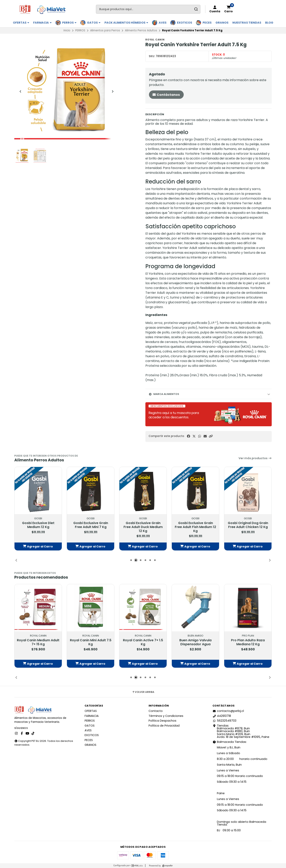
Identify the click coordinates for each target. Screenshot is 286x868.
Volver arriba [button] (143, 692)
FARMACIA (42, 23)
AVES (163, 23)
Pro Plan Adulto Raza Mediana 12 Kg (248, 642)
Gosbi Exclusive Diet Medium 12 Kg (38, 525)
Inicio (67, 30)
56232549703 (224, 721)
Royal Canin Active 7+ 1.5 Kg (143, 642)
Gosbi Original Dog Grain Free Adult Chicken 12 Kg (248, 525)
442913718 (222, 716)
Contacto (156, 711)
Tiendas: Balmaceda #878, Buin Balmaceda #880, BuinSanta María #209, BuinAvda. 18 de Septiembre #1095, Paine (241, 731)
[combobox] (148, 9)
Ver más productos (255, 458)
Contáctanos (166, 95)
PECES (207, 23)
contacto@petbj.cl (228, 711)
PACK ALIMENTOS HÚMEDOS (126, 23)
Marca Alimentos (164, 394)
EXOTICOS (185, 23)
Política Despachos (162, 721)
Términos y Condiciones (166, 716)
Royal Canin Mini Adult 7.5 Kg (91, 642)
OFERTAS (21, 23)
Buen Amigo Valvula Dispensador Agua (195, 642)
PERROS (69, 23)
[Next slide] (113, 91)
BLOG (269, 23)
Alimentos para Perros (105, 30)
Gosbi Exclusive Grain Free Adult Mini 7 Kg (91, 525)
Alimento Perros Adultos (141, 30)
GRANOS (222, 23)
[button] (211, 436)
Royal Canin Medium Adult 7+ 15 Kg (38, 642)
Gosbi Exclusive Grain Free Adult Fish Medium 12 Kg (195, 527)
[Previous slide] (20, 91)
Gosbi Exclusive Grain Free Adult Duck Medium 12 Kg (143, 527)
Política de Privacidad (164, 726)
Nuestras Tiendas (247, 23)
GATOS (94, 23)
